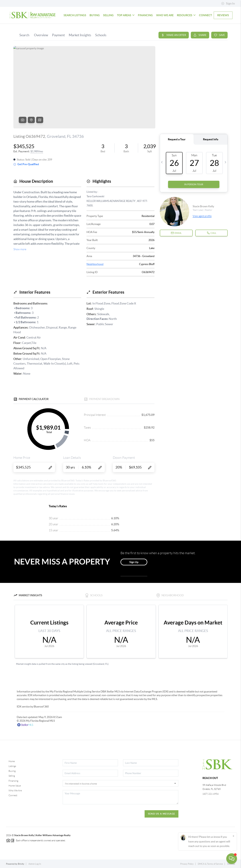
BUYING (95, 15)
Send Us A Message (162, 814)
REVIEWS (223, 15)
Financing (13, 781)
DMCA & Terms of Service (210, 864)
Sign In (228, 4)
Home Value (15, 786)
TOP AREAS (126, 15)
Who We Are (15, 791)
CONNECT (206, 15)
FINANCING (145, 15)
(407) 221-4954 (211, 794)
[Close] (233, 836)
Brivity (21, 864)
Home (12, 761)
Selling (12, 776)
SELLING (108, 15)
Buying (12, 771)
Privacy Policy (187, 864)
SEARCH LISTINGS (75, 15)
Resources (186, 15)
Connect (13, 795)
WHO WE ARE (165, 15)
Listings (12, 766)
